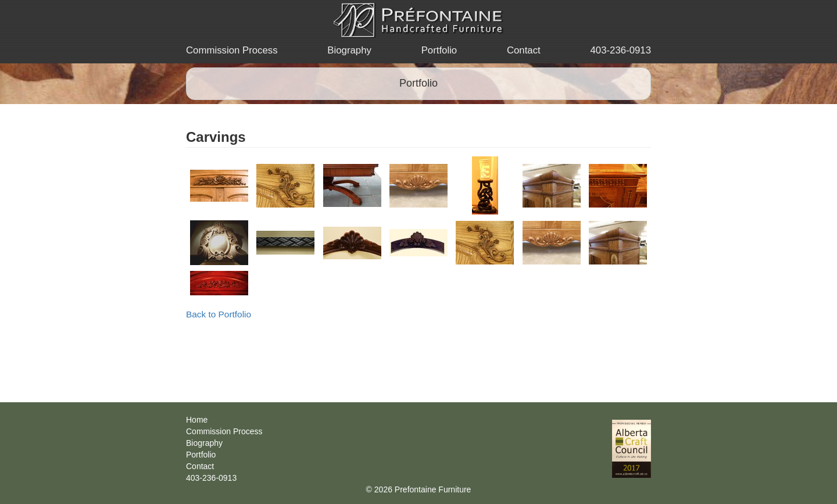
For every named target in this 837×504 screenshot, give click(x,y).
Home (197, 420)
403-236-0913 (620, 50)
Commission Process (232, 50)
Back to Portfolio (219, 314)
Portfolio (439, 50)
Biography (349, 50)
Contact (524, 50)
